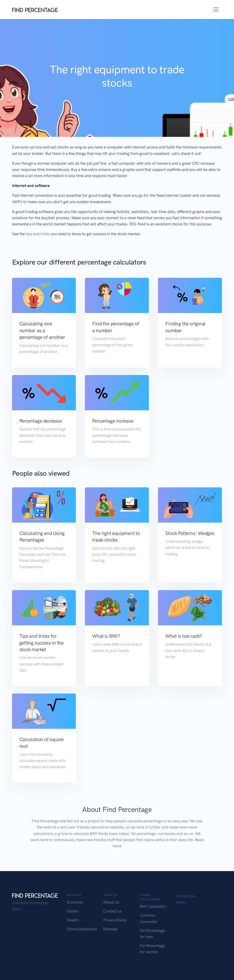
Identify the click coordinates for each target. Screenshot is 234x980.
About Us (111, 902)
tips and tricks (38, 234)
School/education (82, 929)
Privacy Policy (115, 920)
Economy (75, 902)
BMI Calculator (153, 906)
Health (73, 920)
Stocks (73, 911)
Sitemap (110, 929)
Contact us (112, 911)
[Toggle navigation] (216, 9)
